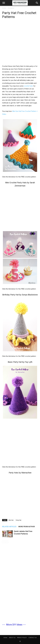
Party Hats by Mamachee (20, 473)
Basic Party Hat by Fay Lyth (20, 362)
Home (4, 8)
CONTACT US (32, 638)
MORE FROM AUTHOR (27, 527)
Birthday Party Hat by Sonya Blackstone (20, 295)
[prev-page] (3, 542)
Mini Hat (11, 520)
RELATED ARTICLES (9, 527)
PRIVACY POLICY (22, 638)
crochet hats (28, 86)
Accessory (11, 8)
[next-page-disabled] (7, 542)
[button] (4, 3)
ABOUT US (12, 638)
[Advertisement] (20, 43)
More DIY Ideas (14, 625)
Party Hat (19, 520)
